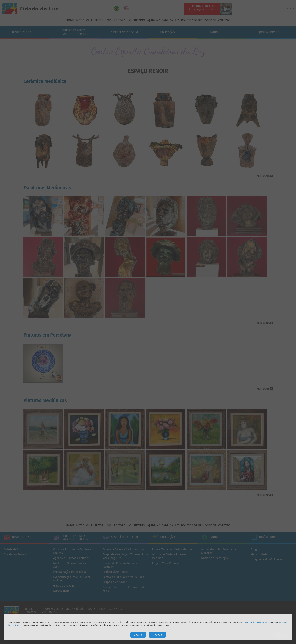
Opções (157, 635)
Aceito (138, 635)
